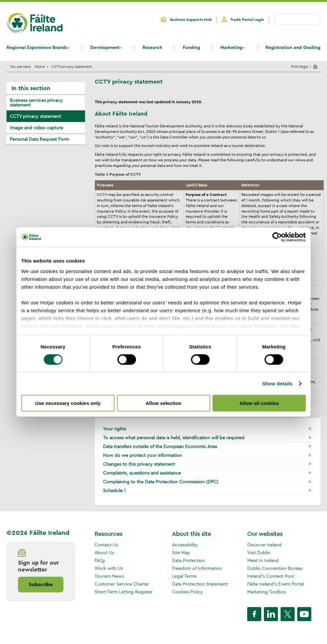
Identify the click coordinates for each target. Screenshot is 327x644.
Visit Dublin (259, 553)
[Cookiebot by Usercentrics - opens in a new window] (277, 237)
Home (40, 66)
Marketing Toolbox (267, 592)
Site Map (181, 553)
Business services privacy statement (36, 103)
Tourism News (109, 576)
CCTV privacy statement (35, 116)
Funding (191, 48)
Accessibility (185, 545)
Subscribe (41, 585)
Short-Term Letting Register (123, 592)
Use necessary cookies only (68, 403)
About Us (104, 553)
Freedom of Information (197, 568)
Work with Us (109, 568)
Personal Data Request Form (39, 139)
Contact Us (106, 545)
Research (152, 48)
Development (105, 48)
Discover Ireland (264, 545)
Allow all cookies (259, 403)
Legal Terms (184, 576)
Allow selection (163, 403)
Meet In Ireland (263, 560)
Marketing (231, 48)
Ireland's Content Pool (271, 576)
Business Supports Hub (191, 20)
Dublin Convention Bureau (275, 568)
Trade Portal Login (247, 20)
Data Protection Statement (200, 584)
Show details (277, 384)
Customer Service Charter (122, 584)
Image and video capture (36, 128)
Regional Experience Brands (37, 48)
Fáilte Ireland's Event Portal (275, 584)
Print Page (299, 66)
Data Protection (189, 560)
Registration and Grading (293, 48)
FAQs (100, 560)
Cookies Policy (188, 592)
